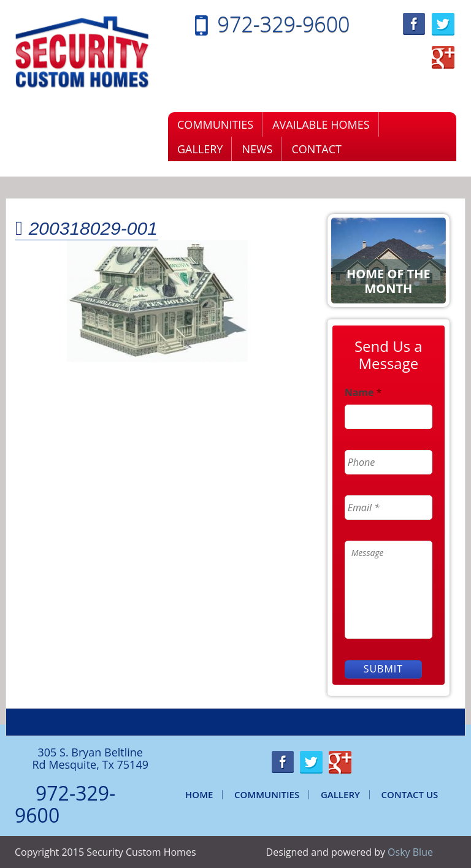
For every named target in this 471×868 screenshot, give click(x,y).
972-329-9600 (284, 24)
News (257, 149)
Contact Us (410, 794)
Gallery (200, 149)
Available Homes (321, 124)
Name (363, 393)
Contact (316, 149)
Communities (215, 124)
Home (199, 794)
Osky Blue (410, 852)
